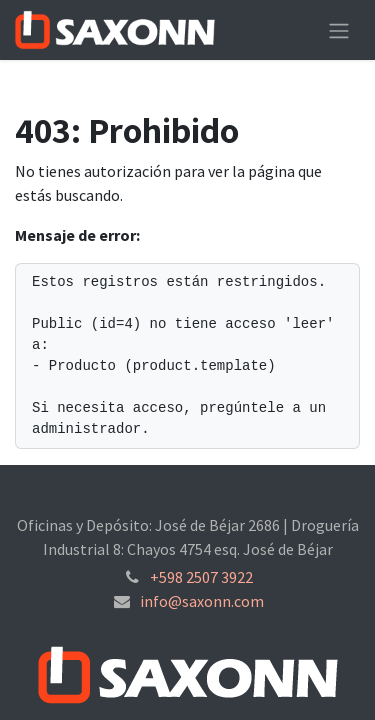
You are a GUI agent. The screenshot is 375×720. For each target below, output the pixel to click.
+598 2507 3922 (201, 577)
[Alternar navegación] (339, 30)
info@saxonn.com (202, 601)
